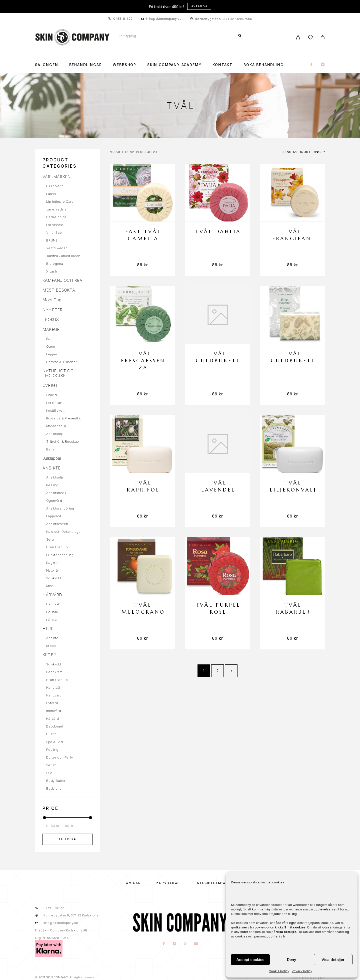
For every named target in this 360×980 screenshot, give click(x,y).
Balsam (52, 612)
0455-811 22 (123, 19)
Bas (49, 339)
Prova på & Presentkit (64, 418)
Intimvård (54, 711)
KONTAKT (222, 65)
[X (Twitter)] (185, 944)
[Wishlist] (310, 38)
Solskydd (54, 578)
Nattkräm (53, 570)
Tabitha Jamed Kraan (63, 256)
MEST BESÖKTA (59, 290)
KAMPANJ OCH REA (62, 280)
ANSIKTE (52, 468)
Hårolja (52, 620)
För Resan (54, 403)
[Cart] (323, 38)
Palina (51, 194)
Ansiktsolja (55, 434)
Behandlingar (86, 65)
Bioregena (55, 264)
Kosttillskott (55, 410)
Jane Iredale (56, 209)
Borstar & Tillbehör (61, 362)
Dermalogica (56, 217)
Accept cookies (250, 960)
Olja (49, 773)
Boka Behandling (263, 65)
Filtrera (68, 839)
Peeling (52, 485)
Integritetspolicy (215, 883)
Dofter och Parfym (61, 757)
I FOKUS (51, 320)
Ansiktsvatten (57, 524)
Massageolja (56, 426)
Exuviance (55, 225)
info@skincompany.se (164, 19)
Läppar (52, 354)
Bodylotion (55, 788)
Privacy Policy (302, 971)
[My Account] (298, 37)
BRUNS (52, 240)
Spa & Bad (54, 742)
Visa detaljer (333, 960)
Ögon (51, 346)
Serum (51, 539)
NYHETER (52, 310)
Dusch (51, 734)
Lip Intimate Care (60, 201)
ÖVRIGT (50, 385)
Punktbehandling (60, 555)
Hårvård (52, 718)
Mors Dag (52, 300)
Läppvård (54, 516)
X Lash (52, 271)
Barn (50, 449)
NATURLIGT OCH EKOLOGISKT (60, 373)
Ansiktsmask (56, 493)
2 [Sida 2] (217, 671)
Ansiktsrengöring (60, 508)
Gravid (51, 395)
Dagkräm (53, 563)
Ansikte (52, 638)
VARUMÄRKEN (57, 177)
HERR (48, 629)
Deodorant (55, 726)
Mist (49, 586)
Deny (292, 960)
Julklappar (52, 458)
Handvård (54, 695)
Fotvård (52, 703)
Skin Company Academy (174, 65)
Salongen (47, 65)
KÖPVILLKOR (168, 883)
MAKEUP (51, 329)
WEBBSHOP (124, 65)
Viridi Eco (54, 232)
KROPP (49, 655)
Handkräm (54, 672)
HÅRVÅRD (52, 595)
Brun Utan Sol (57, 547)
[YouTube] (196, 944)
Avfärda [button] (200, 6)
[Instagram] (323, 65)
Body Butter (56, 781)
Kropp (51, 646)
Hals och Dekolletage (63, 532)
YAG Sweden (57, 248)
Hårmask (53, 604)
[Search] (240, 36)
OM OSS (133, 883)
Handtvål (53, 687)
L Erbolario (55, 186)
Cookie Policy (279, 971)
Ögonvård (54, 501)
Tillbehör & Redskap (62, 441)
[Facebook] (311, 65)
